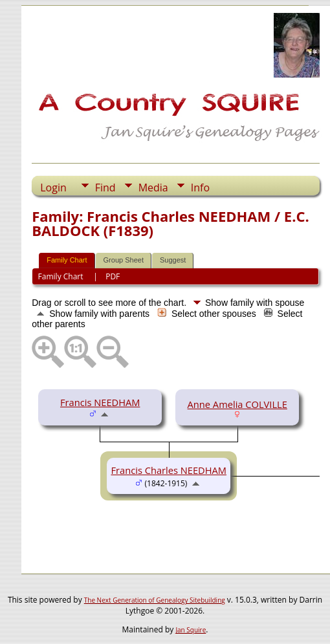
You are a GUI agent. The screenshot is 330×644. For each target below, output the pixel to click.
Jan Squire (191, 630)
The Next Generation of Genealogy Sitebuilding (155, 600)
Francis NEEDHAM (100, 402)
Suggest (173, 260)
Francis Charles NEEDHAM (169, 470)
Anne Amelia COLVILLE (237, 404)
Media (153, 188)
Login (53, 188)
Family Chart (67, 260)
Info (200, 188)
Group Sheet (124, 260)
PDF (113, 276)
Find (105, 188)
